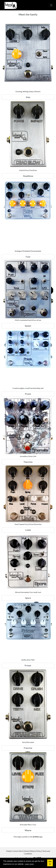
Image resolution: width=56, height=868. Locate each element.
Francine (28, 748)
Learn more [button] (29, 864)
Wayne (28, 830)
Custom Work (18, 851)
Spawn (28, 326)
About (27, 851)
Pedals (9, 851)
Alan (28, 97)
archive (36, 837)
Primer (28, 665)
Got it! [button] (50, 863)
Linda (28, 530)
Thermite (28, 462)
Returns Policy (36, 851)
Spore (28, 598)
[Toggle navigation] (51, 5)
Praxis (28, 394)
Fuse (28, 257)
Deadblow (28, 176)
